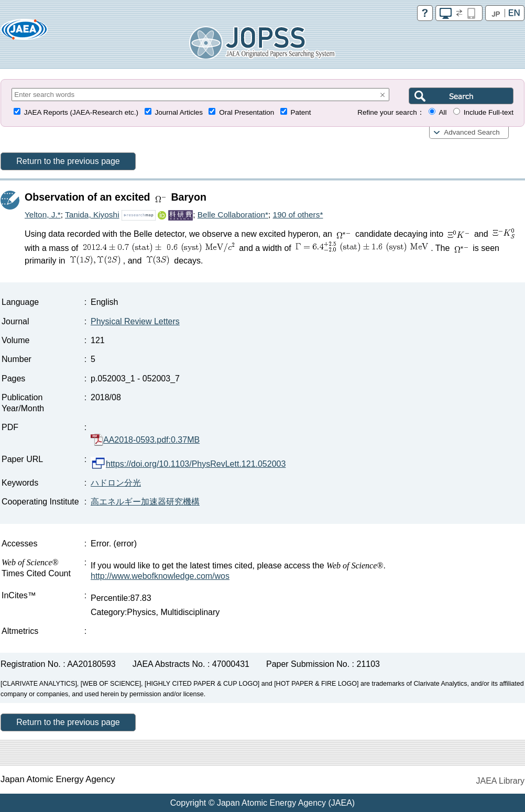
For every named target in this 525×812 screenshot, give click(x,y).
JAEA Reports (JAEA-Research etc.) (81, 112)
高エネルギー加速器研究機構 (145, 502)
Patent (301, 112)
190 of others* (298, 215)
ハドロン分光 (116, 483)
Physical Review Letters (135, 321)
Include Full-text (489, 112)
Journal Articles (179, 112)
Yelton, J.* (43, 215)
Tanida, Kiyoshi (92, 215)
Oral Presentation (247, 112)
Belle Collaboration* (233, 215)
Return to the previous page (68, 161)
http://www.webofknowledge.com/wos (160, 576)
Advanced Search (472, 132)
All (442, 112)
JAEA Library (500, 781)
